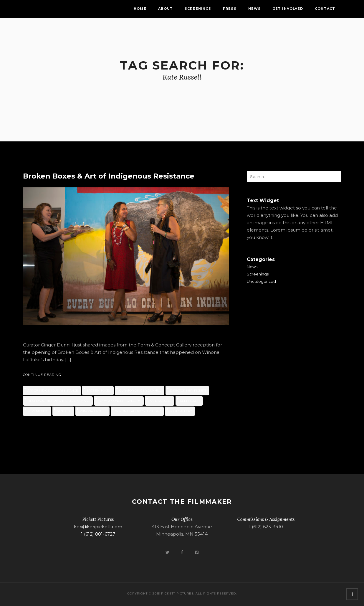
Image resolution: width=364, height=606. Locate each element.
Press (230, 9)
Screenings (198, 9)
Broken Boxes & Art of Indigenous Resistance (109, 176)
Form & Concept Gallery (120, 401)
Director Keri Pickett (188, 390)
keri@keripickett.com (98, 527)
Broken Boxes (99, 390)
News (254, 9)
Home (140, 9)
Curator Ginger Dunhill (140, 390)
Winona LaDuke (93, 411)
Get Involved (288, 9)
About (166, 9)
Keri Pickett (190, 401)
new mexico (38, 411)
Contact (325, 9)
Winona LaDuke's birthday (138, 411)
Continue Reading (42, 375)
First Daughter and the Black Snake (59, 401)
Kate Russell (160, 401)
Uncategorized (261, 281)
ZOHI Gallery (181, 411)
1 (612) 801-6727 (98, 534)
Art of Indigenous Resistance (53, 390)
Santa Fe (64, 411)
